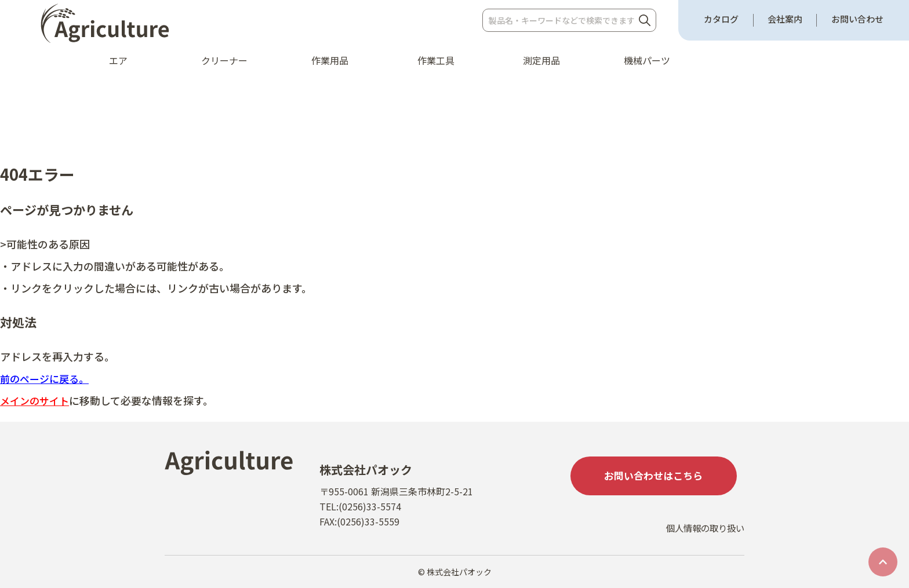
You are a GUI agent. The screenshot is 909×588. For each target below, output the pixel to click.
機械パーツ (647, 60)
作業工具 (436, 60)
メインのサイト (37, 400)
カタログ (721, 19)
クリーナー (224, 60)
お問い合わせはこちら (657, 477)
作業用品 (330, 60)
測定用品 (541, 60)
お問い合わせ (857, 19)
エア (118, 60)
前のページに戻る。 (47, 378)
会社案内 (785, 19)
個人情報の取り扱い (703, 534)
